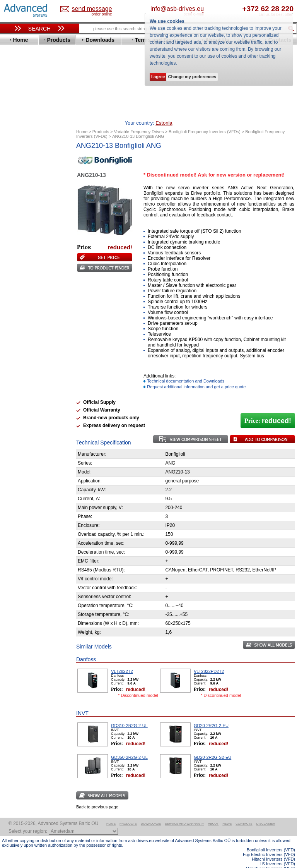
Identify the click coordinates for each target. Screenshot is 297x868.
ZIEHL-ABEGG (26, 349)
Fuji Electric (23, 227)
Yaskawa (19, 355)
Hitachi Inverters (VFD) (273, 847)
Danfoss (19, 186)
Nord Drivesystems (32, 285)
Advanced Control (31, 163)
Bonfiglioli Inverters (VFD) (271, 838)
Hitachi (17, 239)
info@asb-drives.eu (204, 9)
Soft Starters (20, 364)
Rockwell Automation (34, 303)
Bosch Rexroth (27, 181)
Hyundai (19, 244)
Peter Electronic (28, 393)
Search (39, 29)
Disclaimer (266, 812)
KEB (14, 262)
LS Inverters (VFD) (277, 852)
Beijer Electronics (30, 169)
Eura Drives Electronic (36, 215)
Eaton (16, 198)
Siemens (19, 326)
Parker (17, 297)
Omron (17, 291)
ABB (14, 157)
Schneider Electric (31, 314)
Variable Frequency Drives (37, 152)
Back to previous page (97, 795)
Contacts (244, 812)
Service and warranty (184, 812)
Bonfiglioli (21, 175)
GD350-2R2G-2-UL (129, 745)
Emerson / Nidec (29, 204)
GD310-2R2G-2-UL (129, 714)
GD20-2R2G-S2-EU (213, 745)
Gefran (17, 233)
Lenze (16, 268)
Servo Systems (23, 414)
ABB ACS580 (282, 861)
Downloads (151, 812)
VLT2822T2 (122, 659)
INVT (15, 256)
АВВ (14, 370)
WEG (15, 343)
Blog (11, 480)
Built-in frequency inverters (32, 557)
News (227, 812)
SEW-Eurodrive (27, 320)
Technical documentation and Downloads (186, 369)
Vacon (16, 337)
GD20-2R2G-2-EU (211, 714)
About (213, 812)
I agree (158, 77)
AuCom (18, 376)
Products (128, 812)
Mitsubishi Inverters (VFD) (271, 856)
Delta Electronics (29, 192)
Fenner (17, 221)
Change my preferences (192, 77)
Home (111, 812)
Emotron (19, 210)
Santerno (20, 308)
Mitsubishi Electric (31, 279)
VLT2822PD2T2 (209, 659)
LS (12, 274)
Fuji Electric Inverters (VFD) (269, 842)
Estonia (88, 9)
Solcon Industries (30, 405)
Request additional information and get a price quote (196, 375)
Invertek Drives (27, 250)
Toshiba (18, 332)
